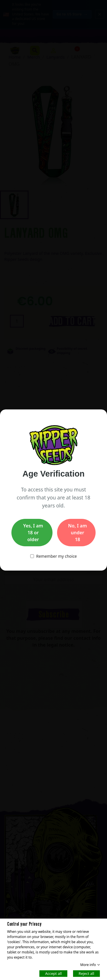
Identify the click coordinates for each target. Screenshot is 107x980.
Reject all (86, 973)
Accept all (53, 973)
